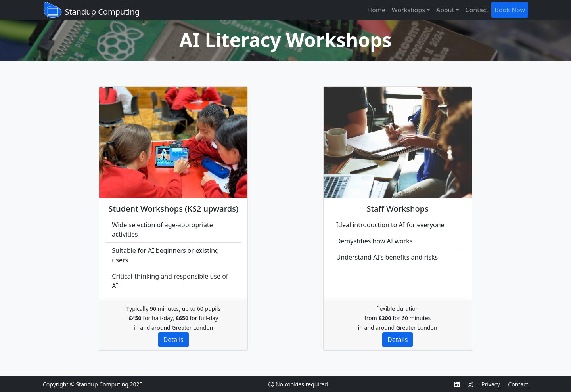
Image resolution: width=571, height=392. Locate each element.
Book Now (510, 10)
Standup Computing (91, 10)
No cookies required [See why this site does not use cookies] (298, 384)
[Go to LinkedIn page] (457, 384)
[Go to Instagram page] (470, 384)
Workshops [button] (408, 10)
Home (376, 10)
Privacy (491, 384)
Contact (477, 10)
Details (173, 340)
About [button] (445, 10)
